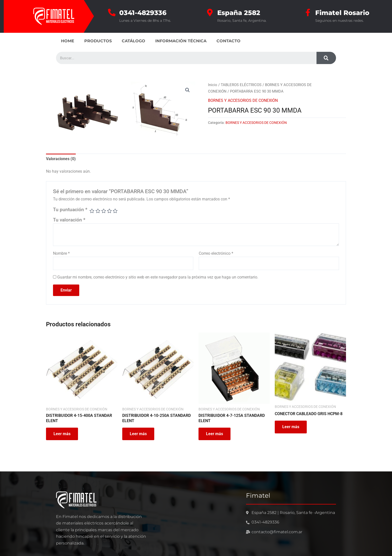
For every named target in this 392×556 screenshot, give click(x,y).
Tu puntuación (70, 210)
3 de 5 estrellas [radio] (104, 211)
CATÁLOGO (133, 41)
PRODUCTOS (98, 41)
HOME (68, 41)
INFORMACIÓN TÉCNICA (181, 41)
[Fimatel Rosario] (308, 13)
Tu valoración (69, 220)
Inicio (213, 85)
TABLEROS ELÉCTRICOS (241, 85)
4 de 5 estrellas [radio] (109, 211)
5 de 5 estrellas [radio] (115, 211)
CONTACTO (228, 41)
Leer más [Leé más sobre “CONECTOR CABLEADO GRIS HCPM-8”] (291, 427)
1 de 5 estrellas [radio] (92, 211)
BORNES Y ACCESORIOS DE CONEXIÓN (243, 100)
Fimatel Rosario (342, 13)
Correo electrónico (216, 253)
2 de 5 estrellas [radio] (98, 211)
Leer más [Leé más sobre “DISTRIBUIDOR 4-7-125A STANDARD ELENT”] (214, 434)
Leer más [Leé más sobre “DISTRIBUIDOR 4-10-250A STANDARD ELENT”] (138, 434)
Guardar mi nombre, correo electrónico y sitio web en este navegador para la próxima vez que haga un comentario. (158, 277)
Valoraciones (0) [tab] (61, 159)
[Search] (326, 58)
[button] (187, 90)
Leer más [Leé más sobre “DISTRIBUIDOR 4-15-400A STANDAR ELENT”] (62, 434)
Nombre (61, 253)
